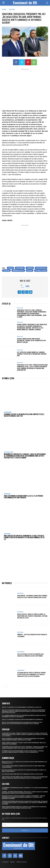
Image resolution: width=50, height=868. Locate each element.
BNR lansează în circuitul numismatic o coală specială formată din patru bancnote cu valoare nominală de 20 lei (24, 538)
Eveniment (8, 412)
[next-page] (6, 686)
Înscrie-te (25, 830)
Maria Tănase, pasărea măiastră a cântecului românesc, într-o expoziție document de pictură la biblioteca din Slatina (24, 807)
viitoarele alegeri (41, 271)
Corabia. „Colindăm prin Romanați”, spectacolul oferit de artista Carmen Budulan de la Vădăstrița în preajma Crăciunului (25, 793)
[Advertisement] (25, 89)
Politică (12, 9)
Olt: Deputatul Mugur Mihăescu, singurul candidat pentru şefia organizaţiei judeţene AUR (32, 354)
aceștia (10, 268)
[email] (25, 825)
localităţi (6, 271)
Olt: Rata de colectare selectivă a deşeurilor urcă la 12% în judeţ (22, 774)
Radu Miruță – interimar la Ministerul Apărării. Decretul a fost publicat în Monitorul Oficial (32, 596)
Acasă (4, 9)
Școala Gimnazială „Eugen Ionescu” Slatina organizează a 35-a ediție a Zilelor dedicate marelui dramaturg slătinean (23, 739)
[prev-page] (3, 686)
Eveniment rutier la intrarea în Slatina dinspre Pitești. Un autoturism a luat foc (24, 415)
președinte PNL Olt (18, 271)
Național (7, 494)
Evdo (27, 286)
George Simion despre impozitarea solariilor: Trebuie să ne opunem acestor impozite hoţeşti (31, 340)
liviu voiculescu (41, 268)
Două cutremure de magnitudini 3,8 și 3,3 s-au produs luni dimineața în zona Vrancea (23, 497)
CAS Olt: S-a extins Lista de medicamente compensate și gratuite (22, 707)
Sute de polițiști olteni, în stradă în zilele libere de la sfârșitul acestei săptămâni (31, 655)
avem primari (20, 268)
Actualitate (9, 452)
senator (30, 271)
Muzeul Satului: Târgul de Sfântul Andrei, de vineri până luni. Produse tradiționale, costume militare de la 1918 (32, 616)
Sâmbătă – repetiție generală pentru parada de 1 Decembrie (32, 635)
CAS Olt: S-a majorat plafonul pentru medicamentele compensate (22, 720)
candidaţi (30, 268)
